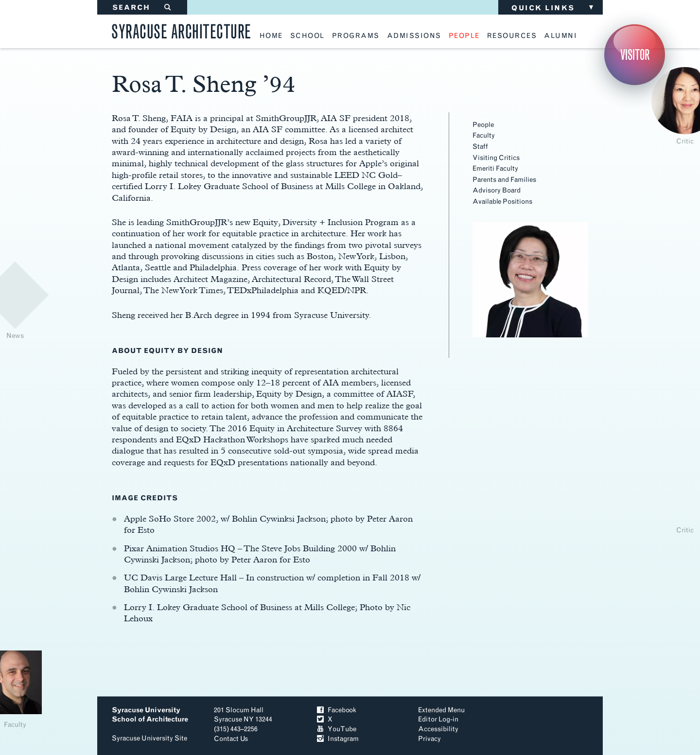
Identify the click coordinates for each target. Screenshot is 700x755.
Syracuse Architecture (181, 30)
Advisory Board (497, 190)
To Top (553, 723)
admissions (414, 36)
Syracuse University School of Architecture (150, 715)
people (464, 36)
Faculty (484, 135)
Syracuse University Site (149, 738)
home (271, 36)
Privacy (429, 739)
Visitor (635, 55)
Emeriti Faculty (495, 168)
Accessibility (438, 729)
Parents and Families (504, 180)
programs (356, 36)
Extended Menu (441, 710)
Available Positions (502, 202)
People (483, 125)
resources (512, 36)
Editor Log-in (438, 719)
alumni (560, 36)
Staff (480, 147)
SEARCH (142, 8)
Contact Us (231, 739)
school (307, 36)
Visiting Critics (496, 158)
